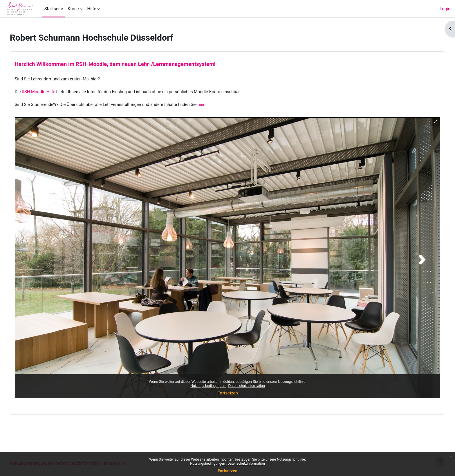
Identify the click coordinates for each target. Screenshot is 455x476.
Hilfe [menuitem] (92, 9)
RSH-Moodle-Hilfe (50, 93)
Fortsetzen (228, 471)
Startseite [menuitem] (54, 9)
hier (217, 106)
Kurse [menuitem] (73, 9)
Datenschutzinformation (246, 464)
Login (445, 9)
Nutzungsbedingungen (208, 464)
